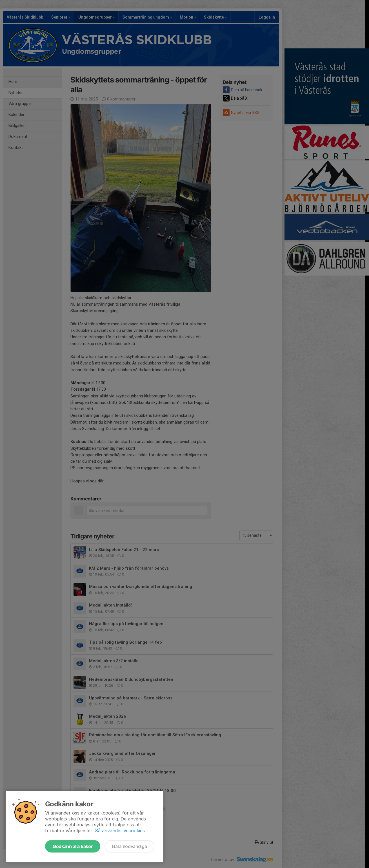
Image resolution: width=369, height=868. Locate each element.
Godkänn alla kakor (73, 846)
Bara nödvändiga (129, 846)
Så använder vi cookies (120, 831)
